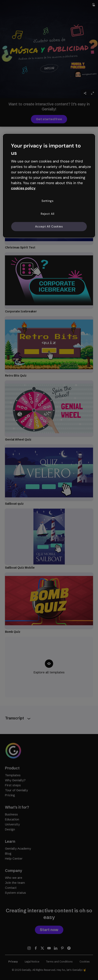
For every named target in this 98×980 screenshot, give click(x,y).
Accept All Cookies (49, 226)
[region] (49, 186)
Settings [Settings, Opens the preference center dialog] (48, 201)
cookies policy (23, 188)
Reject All (48, 214)
